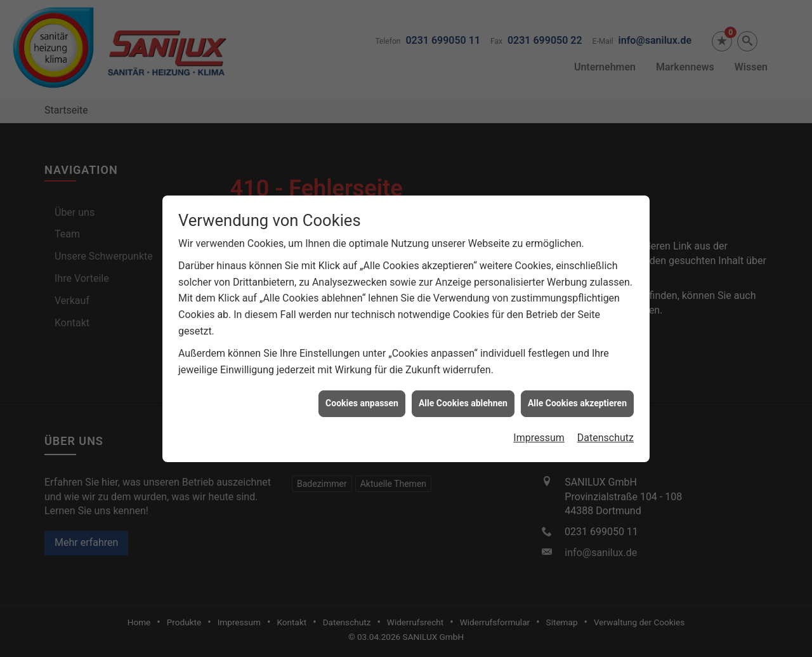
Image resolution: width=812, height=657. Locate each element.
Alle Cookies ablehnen (463, 399)
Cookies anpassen (362, 399)
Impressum (539, 434)
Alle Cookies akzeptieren (577, 399)
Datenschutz (606, 434)
